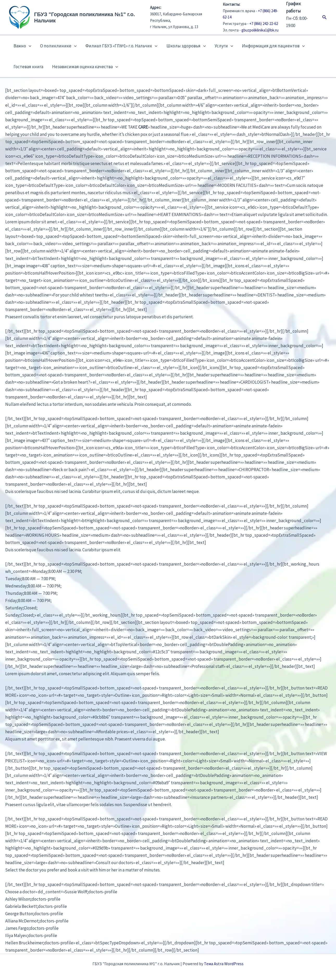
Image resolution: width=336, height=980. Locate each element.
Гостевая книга (28, 67)
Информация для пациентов (273, 46)
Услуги (224, 46)
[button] (325, 17)
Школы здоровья (186, 46)
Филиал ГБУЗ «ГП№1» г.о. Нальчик (121, 46)
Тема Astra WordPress (224, 964)
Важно (22, 46)
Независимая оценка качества (85, 67)
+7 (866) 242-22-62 (264, 24)
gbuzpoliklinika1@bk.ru (260, 30)
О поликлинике (58, 46)
